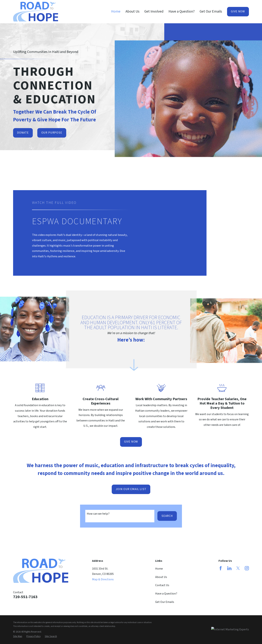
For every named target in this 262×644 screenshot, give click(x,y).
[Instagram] (247, 568)
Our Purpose (52, 133)
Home (159, 569)
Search (167, 516)
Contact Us (162, 585)
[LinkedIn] (229, 568)
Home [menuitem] (116, 11)
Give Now (238, 11)
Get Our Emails (165, 602)
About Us (161, 577)
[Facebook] (221, 568)
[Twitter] (238, 568)
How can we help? (98, 514)
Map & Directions (103, 579)
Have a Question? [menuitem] (182, 11)
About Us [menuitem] (132, 11)
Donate (23, 133)
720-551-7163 (25, 597)
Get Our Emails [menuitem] (211, 11)
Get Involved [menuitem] (154, 11)
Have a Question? (166, 594)
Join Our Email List (131, 489)
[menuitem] (18, 636)
